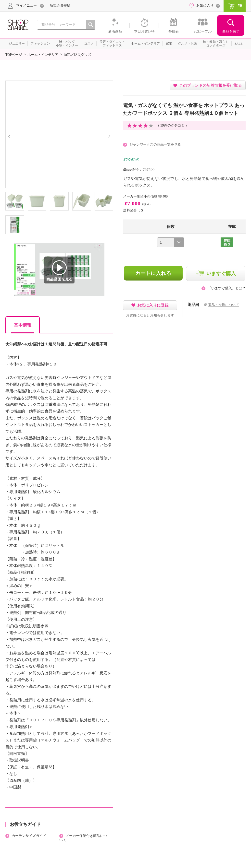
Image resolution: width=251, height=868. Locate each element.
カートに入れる (153, 273)
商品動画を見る (59, 270)
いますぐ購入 (221, 273)
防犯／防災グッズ (77, 55)
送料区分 (130, 210)
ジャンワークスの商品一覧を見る (155, 145)
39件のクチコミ (173, 125)
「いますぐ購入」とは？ (227, 288)
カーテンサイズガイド (29, 836)
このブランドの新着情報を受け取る (211, 85)
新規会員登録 (60, 6)
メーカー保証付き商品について (83, 838)
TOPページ (14, 55)
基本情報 (23, 325)
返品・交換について (224, 305)
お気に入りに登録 (153, 305)
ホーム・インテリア (43, 55)
